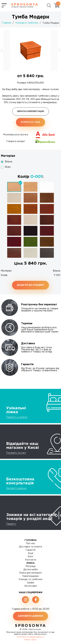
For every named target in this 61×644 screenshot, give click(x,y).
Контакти (31, 560)
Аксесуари (30, 586)
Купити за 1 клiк (30, 122)
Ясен (8, 167)
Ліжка (30, 563)
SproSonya (30, 626)
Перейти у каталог (17, 417)
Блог (31, 557)
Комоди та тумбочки (30, 579)
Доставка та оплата (30, 547)
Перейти (11, 524)
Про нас (30, 543)
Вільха (9, 162)
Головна (31, 540)
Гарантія (30, 550)
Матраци (30, 566)
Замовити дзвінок (16, 488)
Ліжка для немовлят (31, 573)
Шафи (30, 583)
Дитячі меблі (31, 570)
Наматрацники (30, 576)
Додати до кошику (30, 285)
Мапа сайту (30, 640)
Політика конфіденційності (31, 637)
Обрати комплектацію (30, 111)
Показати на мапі (16, 453)
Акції (31, 553)
